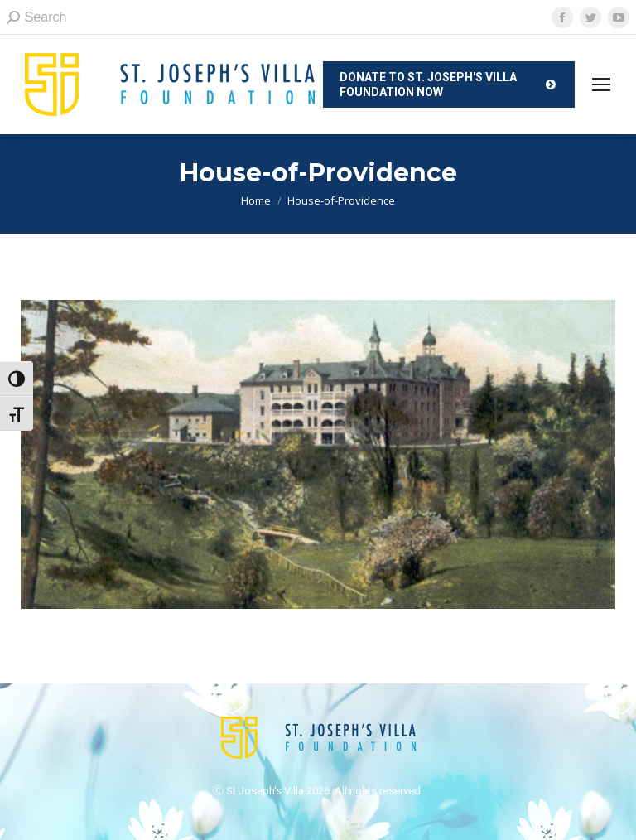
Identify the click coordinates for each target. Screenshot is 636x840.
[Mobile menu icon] (601, 84)
